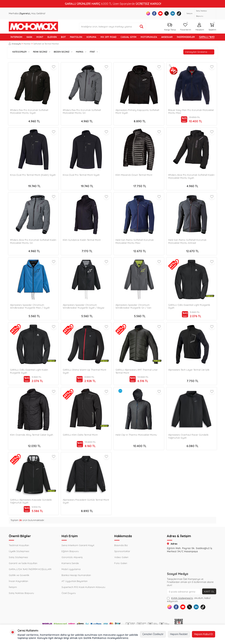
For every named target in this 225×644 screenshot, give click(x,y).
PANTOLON (76, 37)
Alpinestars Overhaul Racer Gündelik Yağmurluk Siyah (188, 436)
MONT (40, 37)
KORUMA (91, 37)
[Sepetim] (212, 26)
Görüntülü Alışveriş (72, 557)
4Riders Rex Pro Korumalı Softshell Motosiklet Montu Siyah (29, 111)
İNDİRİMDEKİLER (186, 37)
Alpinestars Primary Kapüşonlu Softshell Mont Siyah (137, 111)
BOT (63, 37)
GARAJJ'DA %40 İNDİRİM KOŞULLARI (30, 569)
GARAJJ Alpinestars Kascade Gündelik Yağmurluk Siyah (31, 501)
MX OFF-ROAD (108, 37)
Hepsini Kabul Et (204, 634)
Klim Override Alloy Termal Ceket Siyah (32, 435)
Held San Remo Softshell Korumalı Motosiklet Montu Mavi (135, 241)
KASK (29, 37)
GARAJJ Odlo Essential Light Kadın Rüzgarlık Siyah (29, 371)
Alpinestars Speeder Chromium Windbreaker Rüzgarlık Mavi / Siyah (30, 306)
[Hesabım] (199, 26)
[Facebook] (154, 13)
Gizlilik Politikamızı (95, 638)
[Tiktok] (179, 13)
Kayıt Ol (209, 591)
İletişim (189, 13)
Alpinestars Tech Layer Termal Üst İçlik (189, 370)
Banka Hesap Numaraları (76, 575)
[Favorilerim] (185, 26)
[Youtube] (160, 13)
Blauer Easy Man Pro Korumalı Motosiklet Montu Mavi (191, 111)
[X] (167, 13)
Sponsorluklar (122, 551)
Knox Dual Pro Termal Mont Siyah (81, 175)
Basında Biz (121, 545)
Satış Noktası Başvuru (202, 13)
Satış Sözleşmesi (18, 557)
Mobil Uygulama (71, 569)
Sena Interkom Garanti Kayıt (78, 545)
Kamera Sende (70, 563)
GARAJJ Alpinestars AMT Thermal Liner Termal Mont (137, 371)
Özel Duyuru (69, 593)
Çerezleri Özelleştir (153, 634)
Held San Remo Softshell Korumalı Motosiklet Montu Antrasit (187, 241)
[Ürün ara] (142, 27)
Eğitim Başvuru (70, 551)
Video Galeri (121, 557)
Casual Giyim (128, 37)
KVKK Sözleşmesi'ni (182, 598)
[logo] (33, 27)
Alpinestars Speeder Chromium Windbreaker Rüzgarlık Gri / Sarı (133, 306)
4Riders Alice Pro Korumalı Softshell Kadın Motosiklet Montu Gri (33, 241)
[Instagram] (148, 13)
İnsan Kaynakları (18, 581)
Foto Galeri (121, 563)
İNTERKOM (16, 37)
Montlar (27, 44)
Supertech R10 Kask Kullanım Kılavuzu (83, 587)
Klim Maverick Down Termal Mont (134, 175)
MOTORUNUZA (149, 37)
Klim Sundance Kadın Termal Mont (82, 240)
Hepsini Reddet (179, 634)
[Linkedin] (173, 13)
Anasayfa (15, 44)
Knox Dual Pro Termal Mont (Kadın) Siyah (33, 175)
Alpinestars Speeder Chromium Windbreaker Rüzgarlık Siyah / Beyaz (83, 306)
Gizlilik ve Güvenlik (19, 575)
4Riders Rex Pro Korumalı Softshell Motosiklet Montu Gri (82, 111)
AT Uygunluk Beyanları (75, 581)
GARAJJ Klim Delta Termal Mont (80, 435)
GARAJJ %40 (207, 37)
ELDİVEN (52, 37)
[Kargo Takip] (170, 26)
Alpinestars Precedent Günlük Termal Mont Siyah (86, 501)
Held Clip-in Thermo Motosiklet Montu (136, 435)
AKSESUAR (167, 37)
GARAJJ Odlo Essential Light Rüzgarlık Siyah (189, 306)
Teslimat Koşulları (19, 545)
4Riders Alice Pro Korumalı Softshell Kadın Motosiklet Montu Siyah (191, 176)
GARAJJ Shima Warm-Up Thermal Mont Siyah (84, 371)
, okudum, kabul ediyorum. (189, 599)
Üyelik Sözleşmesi (19, 551)
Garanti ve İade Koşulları (23, 563)
